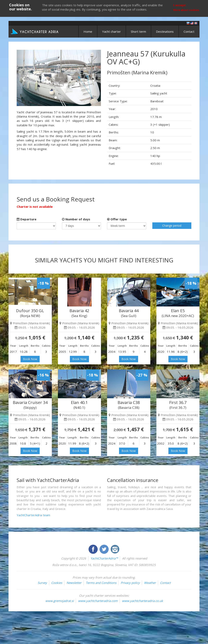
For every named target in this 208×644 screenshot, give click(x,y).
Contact (189, 31)
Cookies (57, 583)
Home (88, 31)
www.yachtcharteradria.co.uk (142, 601)
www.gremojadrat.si (60, 601)
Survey (42, 583)
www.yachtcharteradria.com (98, 601)
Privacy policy (130, 583)
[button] (23, 78)
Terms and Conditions (101, 583)
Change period (172, 226)
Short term (138, 31)
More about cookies (186, 10)
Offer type (117, 219)
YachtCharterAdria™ (104, 558)
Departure (27, 219)
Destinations (165, 31)
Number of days (76, 219)
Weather (150, 583)
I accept (179, 5)
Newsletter (74, 583)
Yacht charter (112, 31)
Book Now (30, 359)
